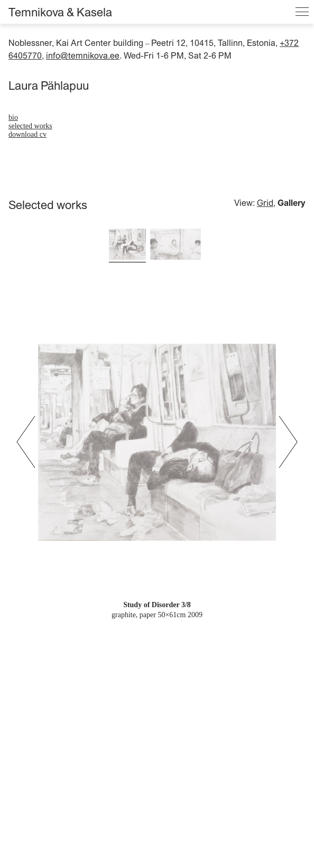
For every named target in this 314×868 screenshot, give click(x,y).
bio (13, 117)
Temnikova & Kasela (60, 12)
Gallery (292, 203)
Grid (265, 203)
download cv (27, 134)
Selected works (30, 126)
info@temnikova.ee (83, 55)
